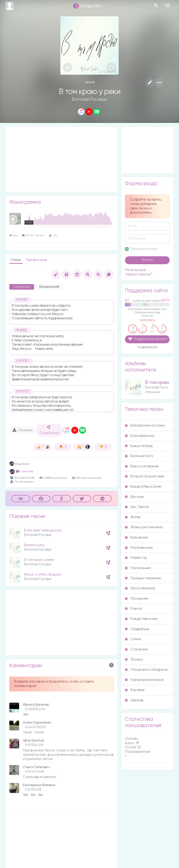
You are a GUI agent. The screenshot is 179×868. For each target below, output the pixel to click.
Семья (133, 639)
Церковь (134, 700)
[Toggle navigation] (167, 5)
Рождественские (141, 619)
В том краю (157, 383)
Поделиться (49, 430)
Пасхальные (138, 568)
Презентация (36, 260)
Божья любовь (139, 446)
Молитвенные (139, 548)
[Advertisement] (62, 159)
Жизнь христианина (144, 527)
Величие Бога (139, 456)
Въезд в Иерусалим (143, 487)
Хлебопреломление (144, 680)
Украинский (49, 287)
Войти (147, 260)
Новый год (136, 558)
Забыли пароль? (138, 274)
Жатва (133, 517)
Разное (133, 609)
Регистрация (135, 270)
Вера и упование (142, 466)
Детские (134, 497)
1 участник (25, 471)
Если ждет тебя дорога (43, 530)
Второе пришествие (145, 476)
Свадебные (137, 629)
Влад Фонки (19, 464)
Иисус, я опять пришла (43, 575)
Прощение (137, 599)
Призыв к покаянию (143, 578)
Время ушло (34, 545)
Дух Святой (137, 507)
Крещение (136, 537)
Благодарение (140, 436)
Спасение (136, 649)
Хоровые (135, 690)
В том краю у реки (39, 560)
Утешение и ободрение (147, 670)
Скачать (22, 430)
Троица (134, 659)
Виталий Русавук (89, 99)
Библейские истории (145, 425)
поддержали (147, 347)
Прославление (140, 588)
